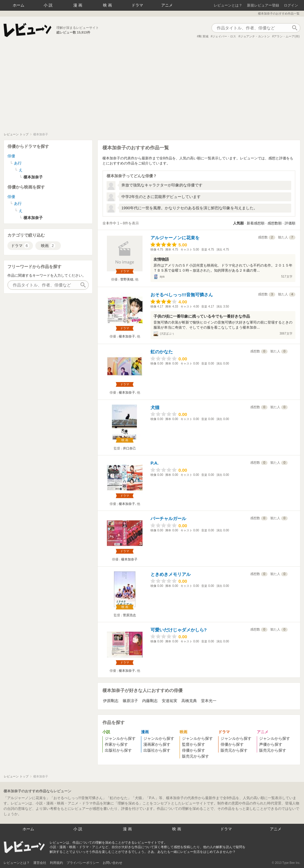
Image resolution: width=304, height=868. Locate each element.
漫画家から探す (157, 744)
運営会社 (40, 863)
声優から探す (271, 744)
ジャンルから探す (120, 738)
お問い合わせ (113, 863)
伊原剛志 (111, 701)
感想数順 (275, 223)
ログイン (291, 5)
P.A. (155, 463)
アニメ (167, 5)
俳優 (11, 156)
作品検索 (294, 28)
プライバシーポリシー (83, 863)
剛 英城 (204, 36)
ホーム (19, 5)
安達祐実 (170, 701)
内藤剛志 (150, 701)
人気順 (238, 223)
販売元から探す (195, 756)
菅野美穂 (127, 279)
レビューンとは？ (228, 5)
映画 (108, 5)
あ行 (18, 163)
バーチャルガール (168, 518)
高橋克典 (189, 701)
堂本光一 (209, 701)
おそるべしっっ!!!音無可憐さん (182, 295)
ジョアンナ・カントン (255, 36)
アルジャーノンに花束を (175, 238)
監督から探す (194, 744)
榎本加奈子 (127, 336)
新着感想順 (256, 223)
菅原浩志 (129, 615)
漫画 (78, 5)
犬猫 (155, 407)
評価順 (290, 223)
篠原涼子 (130, 701)
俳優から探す (194, 750)
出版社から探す (118, 750)
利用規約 (56, 863)
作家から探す (116, 744)
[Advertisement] (152, 88)
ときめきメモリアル (171, 574)
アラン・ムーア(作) (287, 36)
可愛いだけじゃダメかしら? (179, 630)
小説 (49, 5)
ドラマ (137, 5)
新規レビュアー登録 (263, 5)
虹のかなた (162, 352)
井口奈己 (129, 448)
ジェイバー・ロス (224, 36)
